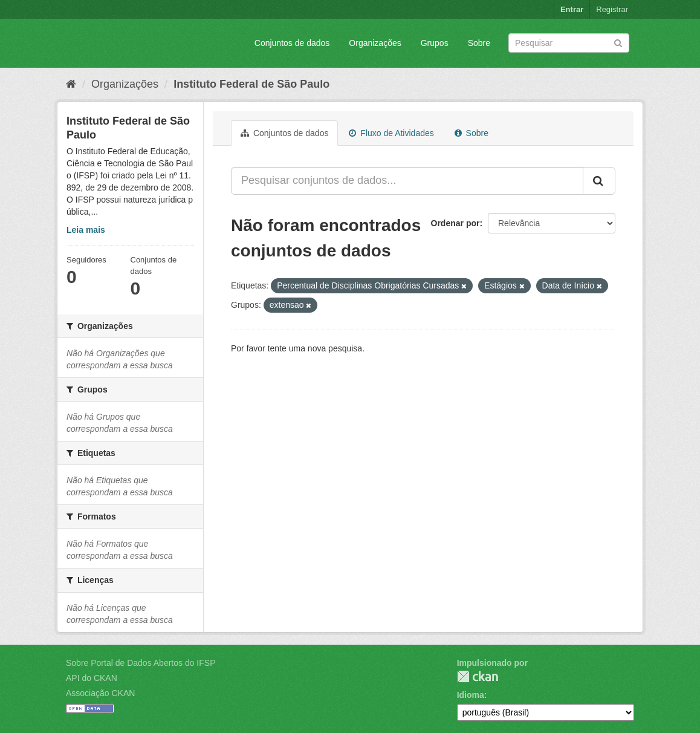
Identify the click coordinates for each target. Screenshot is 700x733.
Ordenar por (455, 223)
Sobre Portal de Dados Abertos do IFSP (141, 663)
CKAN (478, 676)
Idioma (471, 695)
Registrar (612, 9)
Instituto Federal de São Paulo (251, 84)
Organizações (375, 43)
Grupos (435, 43)
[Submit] (618, 42)
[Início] (71, 84)
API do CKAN (92, 678)
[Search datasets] (569, 43)
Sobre (479, 43)
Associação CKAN (100, 693)
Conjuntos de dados (292, 43)
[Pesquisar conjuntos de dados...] (407, 181)
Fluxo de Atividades (391, 133)
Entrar (572, 9)
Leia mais (86, 230)
